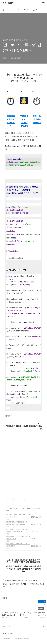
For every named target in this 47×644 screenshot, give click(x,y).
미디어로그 (17, 10)
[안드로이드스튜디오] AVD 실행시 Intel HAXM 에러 (18, 545)
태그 (9, 10)
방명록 (35, 10)
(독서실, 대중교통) (24, 124)
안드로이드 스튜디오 (25, 508)
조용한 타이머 (24, 118)
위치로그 (27, 10)
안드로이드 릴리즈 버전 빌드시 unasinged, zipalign (18, 516)
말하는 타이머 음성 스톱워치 (37, 119)
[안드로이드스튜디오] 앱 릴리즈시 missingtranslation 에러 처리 (18, 523)
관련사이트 (6, 626)
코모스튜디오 (8, 3)
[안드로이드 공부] (12, 508)
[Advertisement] (23, 464)
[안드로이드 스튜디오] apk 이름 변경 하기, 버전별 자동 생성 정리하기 (18, 530)
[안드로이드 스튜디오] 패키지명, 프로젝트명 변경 (18, 538)
